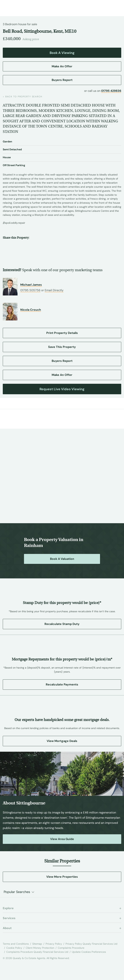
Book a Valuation (62, 559)
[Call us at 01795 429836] (108, 7)
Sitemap (37, 944)
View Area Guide (62, 839)
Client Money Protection (40, 948)
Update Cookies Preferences (89, 952)
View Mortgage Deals (62, 741)
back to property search (23, 97)
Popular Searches (17, 892)
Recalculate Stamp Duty (62, 624)
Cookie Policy (14, 948)
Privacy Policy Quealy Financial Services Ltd (91, 944)
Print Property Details (62, 333)
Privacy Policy (54, 944)
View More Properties (62, 877)
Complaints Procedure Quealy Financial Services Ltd (37, 952)
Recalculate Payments (62, 684)
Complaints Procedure (71, 948)
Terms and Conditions (16, 944)
